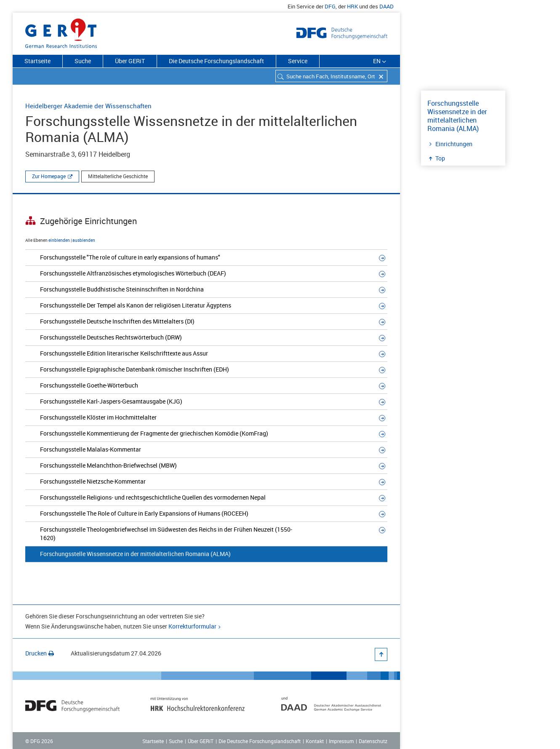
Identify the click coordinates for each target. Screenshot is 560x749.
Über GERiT (130, 61)
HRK (352, 6)
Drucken (40, 653)
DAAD (387, 6)
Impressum (341, 741)
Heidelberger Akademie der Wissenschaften (88, 106)
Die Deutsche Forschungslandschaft (216, 61)
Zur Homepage (49, 176)
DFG (330, 6)
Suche (83, 61)
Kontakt (315, 741)
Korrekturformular (192, 626)
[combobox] (331, 76)
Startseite (37, 61)
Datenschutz (373, 741)
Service (298, 61)
